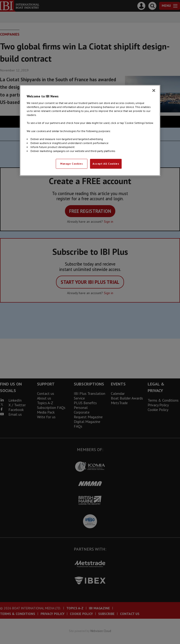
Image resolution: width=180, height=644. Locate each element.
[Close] (154, 90)
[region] (90, 130)
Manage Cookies (71, 164)
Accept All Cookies (106, 164)
